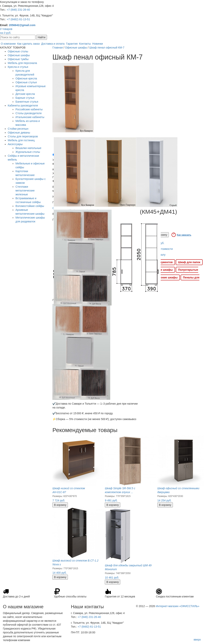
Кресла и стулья (18, 67)
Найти (42, 37)
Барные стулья (25, 98)
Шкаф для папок (189, 262)
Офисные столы (18, 51)
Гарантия (72, 44)
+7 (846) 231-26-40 (18, 10)
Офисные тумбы (18, 59)
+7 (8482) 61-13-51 (18, 19)
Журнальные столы (28, 152)
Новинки (98, 44)
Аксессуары (15, 144)
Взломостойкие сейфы (30, 206)
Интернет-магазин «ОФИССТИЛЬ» (177, 606)
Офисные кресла (26, 78)
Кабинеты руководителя (23, 105)
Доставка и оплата (53, 44)
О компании (8, 44)
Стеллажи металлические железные (25, 191)
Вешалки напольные (28, 148)
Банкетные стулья (27, 102)
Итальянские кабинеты (30, 117)
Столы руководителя (29, 113)
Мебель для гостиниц (21, 140)
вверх (197, 640)
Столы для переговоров (23, 136)
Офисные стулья (26, 82)
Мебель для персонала (22, 63)
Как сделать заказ (28, 44)
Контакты (85, 44)
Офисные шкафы (19, 55)
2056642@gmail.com (22, 25)
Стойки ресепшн (18, 129)
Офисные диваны (19, 133)
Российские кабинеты (29, 109)
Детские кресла (25, 94)
